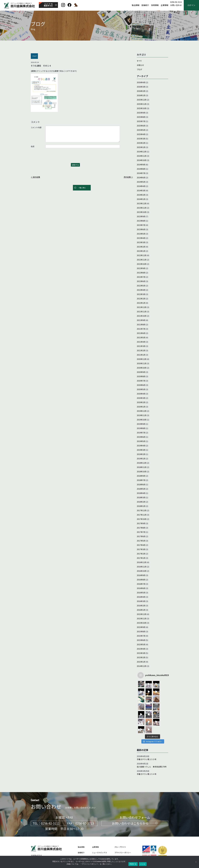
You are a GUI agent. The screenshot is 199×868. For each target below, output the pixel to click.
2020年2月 (141, 402)
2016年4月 (141, 597)
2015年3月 (141, 653)
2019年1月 (141, 459)
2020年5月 (141, 389)
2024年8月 (141, 169)
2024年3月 (141, 190)
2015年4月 (141, 649)
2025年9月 (141, 113)
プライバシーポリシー (123, 837)
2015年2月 (141, 657)
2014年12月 (142, 666)
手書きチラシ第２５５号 (147, 744)
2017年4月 (141, 545)
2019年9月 (141, 424)
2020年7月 (141, 381)
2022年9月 (141, 268)
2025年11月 (142, 104)
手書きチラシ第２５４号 (147, 759)
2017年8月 (141, 528)
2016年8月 (141, 580)
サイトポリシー (120, 843)
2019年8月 (141, 428)
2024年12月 (142, 152)
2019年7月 (141, 433)
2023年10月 (142, 212)
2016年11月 (142, 567)
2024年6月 (141, 178)
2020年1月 (141, 407)
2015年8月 (141, 631)
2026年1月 (141, 95)
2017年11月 (142, 515)
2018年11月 (142, 467)
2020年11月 (142, 363)
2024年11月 (142, 156)
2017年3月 (141, 549)
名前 (33, 146)
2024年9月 (141, 165)
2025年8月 (141, 117)
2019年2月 (141, 454)
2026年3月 (141, 87)
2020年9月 (141, 372)
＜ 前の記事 (35, 177)
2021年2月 (141, 350)
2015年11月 (142, 619)
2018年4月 (141, 493)
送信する (75, 165)
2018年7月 (141, 480)
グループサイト (120, 832)
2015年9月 (141, 627)
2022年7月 (141, 277)
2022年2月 (141, 299)
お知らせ (140, 65)
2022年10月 (142, 264)
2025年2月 (141, 143)
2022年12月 (142, 255)
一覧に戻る (82, 188)
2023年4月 (141, 238)
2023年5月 (141, 234)
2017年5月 (141, 541)
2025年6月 (141, 126)
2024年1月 (141, 199)
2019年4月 (141, 446)
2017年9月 (141, 523)
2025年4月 (141, 134)
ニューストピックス (99, 837)
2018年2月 (141, 502)
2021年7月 (141, 329)
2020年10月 (142, 368)
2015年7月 (141, 636)
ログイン (191, 5)
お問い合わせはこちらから (135, 808)
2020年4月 (141, 394)
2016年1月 (141, 610)
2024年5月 (141, 182)
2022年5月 (141, 286)
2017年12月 (142, 510)
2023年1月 (141, 251)
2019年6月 (141, 437)
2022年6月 (141, 281)
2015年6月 (141, 640)
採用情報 (155, 5)
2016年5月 (141, 593)
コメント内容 (36, 127)
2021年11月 (142, 312)
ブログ (139, 69)
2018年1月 (141, 506)
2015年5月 (141, 644)
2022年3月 (141, 294)
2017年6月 (141, 536)
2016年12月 (142, 562)
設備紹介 (145, 5)
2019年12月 (142, 411)
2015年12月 (142, 614)
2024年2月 (141, 195)
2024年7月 (141, 173)
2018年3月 (141, 497)
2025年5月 (141, 130)
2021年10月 (142, 316)
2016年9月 (141, 575)
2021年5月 (141, 337)
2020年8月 (141, 376)
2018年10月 (142, 472)
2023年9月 (141, 216)
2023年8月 (141, 221)
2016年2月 (141, 606)
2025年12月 (142, 100)
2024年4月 (141, 186)
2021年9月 (141, 320)
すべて (139, 61)
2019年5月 (141, 441)
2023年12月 (142, 203)
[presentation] (50, 157)
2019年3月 (141, 450)
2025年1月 (141, 147)
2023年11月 (142, 208)
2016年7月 (141, 584)
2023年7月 (141, 225)
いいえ (143, 864)
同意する (133, 864)
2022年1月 (141, 303)
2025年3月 (141, 139)
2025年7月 (141, 121)
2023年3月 (141, 242)
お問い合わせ (176, 5)
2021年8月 (141, 325)
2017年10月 (142, 519)
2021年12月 (142, 307)
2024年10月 (142, 160)
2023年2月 (141, 247)
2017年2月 (141, 554)
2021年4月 (141, 342)
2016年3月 (141, 601)
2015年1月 (141, 662)
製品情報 (136, 5)
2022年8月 (141, 273)
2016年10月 (142, 571)
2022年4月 (141, 290)
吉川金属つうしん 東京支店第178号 (152, 752)
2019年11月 (142, 415)
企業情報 (165, 5)
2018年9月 (141, 476)
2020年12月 (142, 359)
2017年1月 (141, 558)
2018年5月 (141, 489)
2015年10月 (142, 623)
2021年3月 (141, 346)
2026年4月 (141, 82)
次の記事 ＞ (128, 177)
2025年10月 (142, 108)
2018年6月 (141, 484)
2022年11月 (142, 260)
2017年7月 (141, 532)
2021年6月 (141, 333)
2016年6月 (141, 588)
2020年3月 (141, 398)
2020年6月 (141, 385)
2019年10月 (142, 420)
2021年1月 (141, 355)
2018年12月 (142, 463)
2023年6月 (141, 229)
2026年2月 (141, 91)
